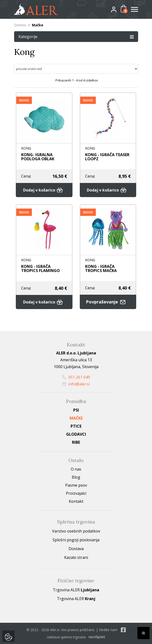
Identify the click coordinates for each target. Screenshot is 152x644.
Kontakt (76, 501)
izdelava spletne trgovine (66, 637)
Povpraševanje (108, 302)
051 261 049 (76, 377)
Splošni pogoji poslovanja (76, 540)
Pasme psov (76, 485)
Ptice (76, 426)
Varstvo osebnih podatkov (76, 531)
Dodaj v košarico (44, 190)
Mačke (76, 418)
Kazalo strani (76, 557)
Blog (76, 477)
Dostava (76, 549)
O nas (76, 469)
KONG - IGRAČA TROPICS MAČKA (101, 268)
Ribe (76, 442)
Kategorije (76, 36)
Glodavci (76, 434)
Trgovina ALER (76, 590)
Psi (76, 410)
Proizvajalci (76, 493)
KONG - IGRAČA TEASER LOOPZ (107, 157)
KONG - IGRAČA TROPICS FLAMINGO (40, 268)
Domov (20, 25)
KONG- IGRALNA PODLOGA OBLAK (38, 157)
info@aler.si (76, 384)
